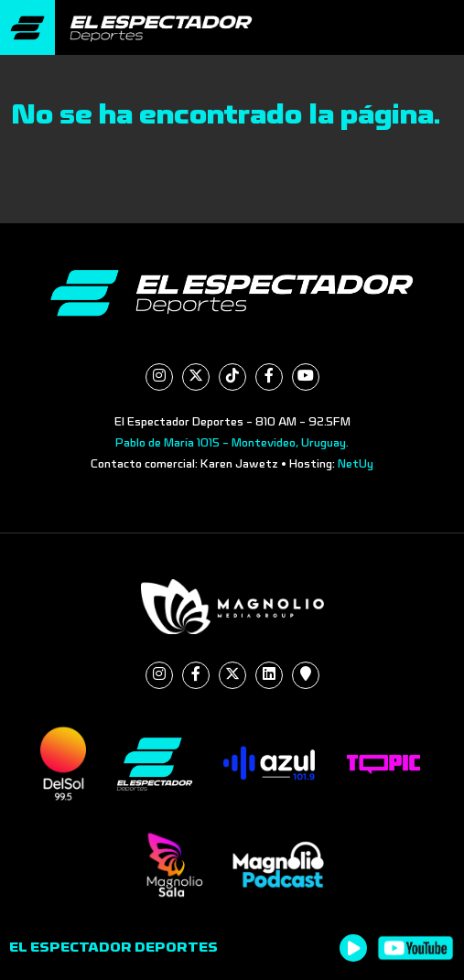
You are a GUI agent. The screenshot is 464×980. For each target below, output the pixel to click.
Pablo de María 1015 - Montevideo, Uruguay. (232, 443)
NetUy (356, 464)
